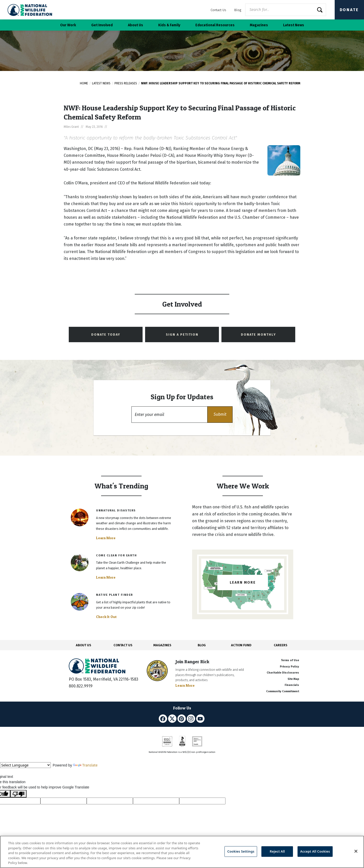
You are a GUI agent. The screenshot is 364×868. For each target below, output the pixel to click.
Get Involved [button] (102, 25)
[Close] (356, 851)
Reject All (277, 851)
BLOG (202, 645)
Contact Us (218, 10)
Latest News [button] (294, 25)
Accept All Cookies (315, 851)
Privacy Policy (289, 667)
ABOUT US (84, 645)
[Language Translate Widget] (25, 765)
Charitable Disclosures (283, 673)
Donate (349, 10)
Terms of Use (290, 660)
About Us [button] (135, 25)
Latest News (101, 83)
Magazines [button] (259, 25)
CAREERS (281, 645)
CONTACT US (123, 645)
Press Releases (126, 83)
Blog (238, 10)
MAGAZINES (162, 645)
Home (84, 83)
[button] (220, 415)
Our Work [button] (68, 25)
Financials (292, 685)
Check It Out (106, 617)
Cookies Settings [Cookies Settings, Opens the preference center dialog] (241, 851)
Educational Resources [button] (215, 25)
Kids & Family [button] (169, 25)
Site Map (293, 679)
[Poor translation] (18, 794)
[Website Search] (286, 10)
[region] (182, 852)
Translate (85, 765)
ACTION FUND (241, 645)
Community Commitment (283, 691)
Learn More (106, 538)
